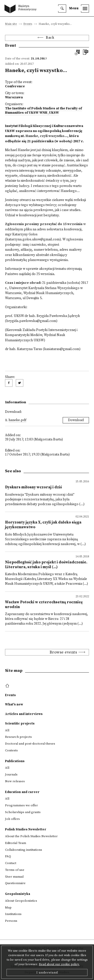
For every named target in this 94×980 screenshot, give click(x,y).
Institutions (13, 914)
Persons (11, 921)
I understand (47, 972)
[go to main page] (22, 9)
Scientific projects (20, 724)
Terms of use (15, 870)
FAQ (8, 856)
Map (8, 907)
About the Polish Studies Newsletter (31, 836)
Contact (11, 863)
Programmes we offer (21, 805)
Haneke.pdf (17, 420)
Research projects (18, 737)
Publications (15, 761)
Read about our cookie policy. (59, 964)
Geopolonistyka (18, 894)
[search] (62, 9)
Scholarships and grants (23, 812)
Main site (11, 24)
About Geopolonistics (21, 901)
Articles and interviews (24, 714)
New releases (15, 781)
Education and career (22, 792)
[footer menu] (8, 686)
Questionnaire (15, 883)
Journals (11, 774)
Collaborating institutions (24, 850)
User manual (14, 877)
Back (50, 38)
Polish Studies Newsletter (26, 829)
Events (28, 24)
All (7, 730)
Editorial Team (16, 843)
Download (76, 420)
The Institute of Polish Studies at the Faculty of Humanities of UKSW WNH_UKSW (43, 111)
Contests (11, 750)
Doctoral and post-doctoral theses (30, 744)
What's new (14, 704)
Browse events (63, 652)
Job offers (12, 819)
